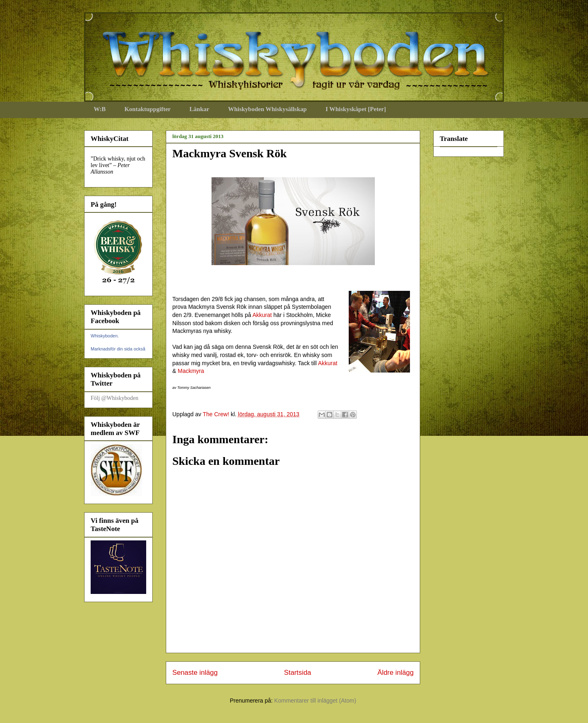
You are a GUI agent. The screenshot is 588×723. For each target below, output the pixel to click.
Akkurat (262, 315)
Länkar (199, 109)
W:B (100, 109)
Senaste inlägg (195, 673)
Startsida (298, 673)
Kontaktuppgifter (148, 109)
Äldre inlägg (395, 673)
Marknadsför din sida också (118, 349)
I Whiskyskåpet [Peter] (356, 109)
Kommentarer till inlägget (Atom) (315, 701)
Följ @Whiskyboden (115, 398)
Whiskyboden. (105, 336)
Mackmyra (191, 371)
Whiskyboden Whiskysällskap (267, 109)
